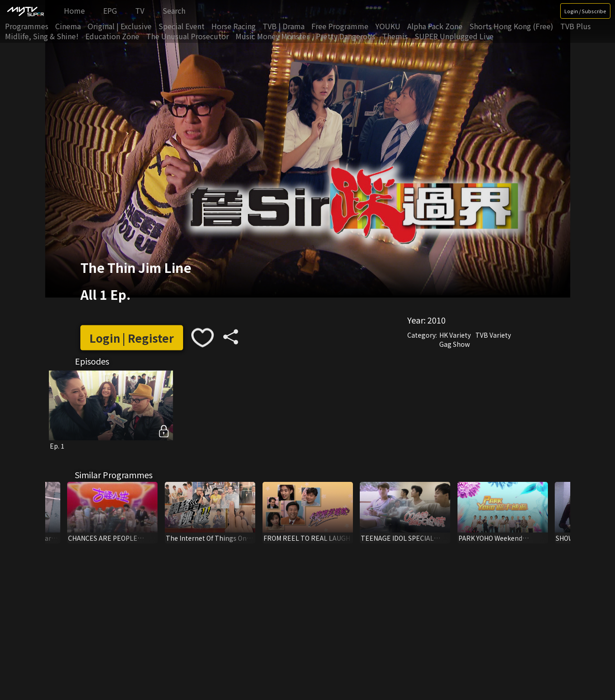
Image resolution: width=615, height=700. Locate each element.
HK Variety (455, 335)
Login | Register (132, 337)
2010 (436, 320)
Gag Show (455, 344)
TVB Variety (493, 335)
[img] (25, 11)
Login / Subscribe (585, 11)
